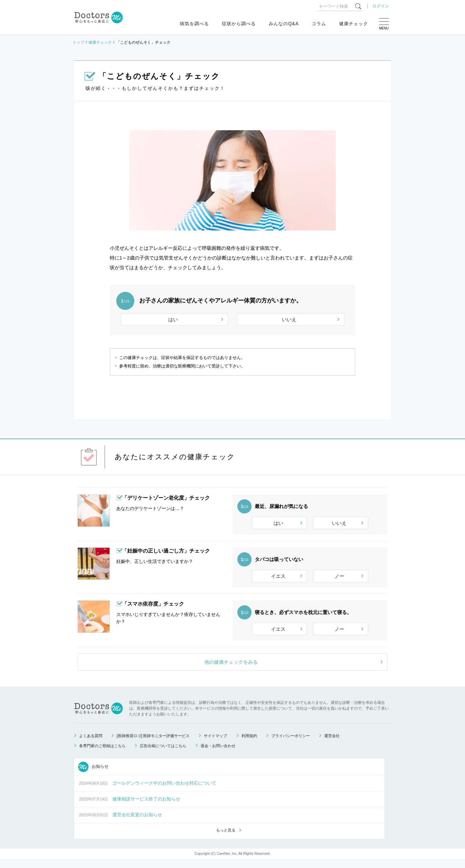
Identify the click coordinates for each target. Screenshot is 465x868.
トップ (78, 42)
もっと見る (226, 839)
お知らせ (93, 776)
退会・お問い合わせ (218, 755)
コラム (319, 24)
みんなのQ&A (284, 24)
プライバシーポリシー (291, 745)
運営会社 (332, 745)
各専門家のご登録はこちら (102, 755)
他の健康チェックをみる (231, 671)
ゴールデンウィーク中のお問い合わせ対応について (164, 792)
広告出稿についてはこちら (163, 755)
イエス (278, 579)
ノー (339, 579)
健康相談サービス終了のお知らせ (146, 808)
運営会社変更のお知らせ (137, 823)
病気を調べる (194, 24)
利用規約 (249, 745)
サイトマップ (215, 745)
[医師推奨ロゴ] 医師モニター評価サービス (153, 745)
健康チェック (354, 24)
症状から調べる (239, 24)
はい (173, 319)
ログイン (381, 6)
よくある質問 (91, 745)
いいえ (289, 319)
